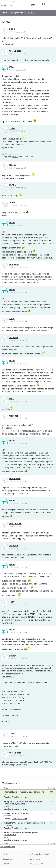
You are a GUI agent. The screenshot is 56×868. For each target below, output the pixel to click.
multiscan (7, 816)
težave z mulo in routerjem (16, 813)
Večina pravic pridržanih (39, 854)
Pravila (5, 854)
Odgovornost (8, 859)
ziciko (12, 29)
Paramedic (15, 479)
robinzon (14, 265)
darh (12, 398)
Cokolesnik (8, 825)
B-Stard (13, 185)
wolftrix (6, 806)
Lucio (6, 837)
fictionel (14, 338)
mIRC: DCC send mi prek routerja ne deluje (24, 823)
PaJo (12, 67)
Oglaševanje (35, 859)
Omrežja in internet (19, 797)
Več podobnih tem (7, 847)
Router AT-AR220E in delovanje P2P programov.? (21, 834)
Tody (12, 319)
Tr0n (12, 734)
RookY (13, 165)
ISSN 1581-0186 (37, 864)
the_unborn (15, 51)
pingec (13, 656)
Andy (12, 202)
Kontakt (6, 864)
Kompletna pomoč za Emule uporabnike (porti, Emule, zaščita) (23, 803)
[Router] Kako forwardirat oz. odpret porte (24, 792)
